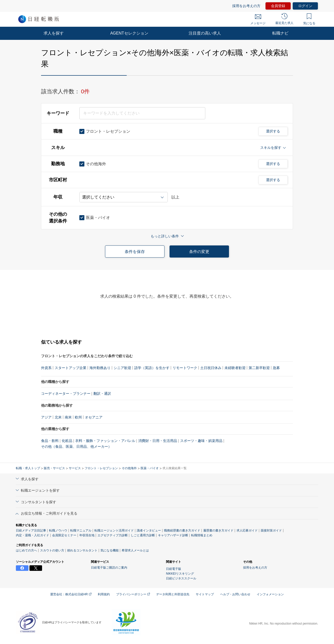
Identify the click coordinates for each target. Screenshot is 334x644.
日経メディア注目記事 (31, 530)
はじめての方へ (26, 550)
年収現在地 (87, 535)
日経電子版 (174, 569)
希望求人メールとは (135, 550)
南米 (68, 417)
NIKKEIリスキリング (180, 574)
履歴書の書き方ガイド (218, 530)
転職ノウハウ (58, 530)
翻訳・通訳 (102, 394)
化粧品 (67, 441)
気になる (309, 19)
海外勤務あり (100, 368)
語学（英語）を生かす (152, 368)
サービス (75, 468)
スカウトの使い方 (52, 550)
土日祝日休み (211, 368)
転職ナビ (280, 33)
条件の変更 (199, 252)
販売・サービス (54, 468)
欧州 (78, 417)
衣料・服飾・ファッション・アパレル (105, 441)
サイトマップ (205, 594)
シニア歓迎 (122, 368)
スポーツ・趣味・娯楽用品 (201, 441)
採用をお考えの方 (246, 6)
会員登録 (278, 6)
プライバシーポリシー (133, 594)
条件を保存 (135, 252)
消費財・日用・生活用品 (158, 441)
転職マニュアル (81, 530)
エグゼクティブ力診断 (113, 535)
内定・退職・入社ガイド (32, 535)
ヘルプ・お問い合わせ (235, 594)
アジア (46, 417)
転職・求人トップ (28, 468)
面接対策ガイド (271, 530)
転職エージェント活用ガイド (114, 530)
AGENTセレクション (129, 33)
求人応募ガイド (247, 530)
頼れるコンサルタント (82, 550)
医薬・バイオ (150, 468)
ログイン (305, 6)
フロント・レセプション (101, 468)
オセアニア (94, 417)
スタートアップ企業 (71, 368)
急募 (276, 368)
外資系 (46, 368)
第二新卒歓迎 (259, 368)
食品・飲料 (50, 441)
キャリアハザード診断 (173, 535)
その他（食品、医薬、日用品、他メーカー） (76, 446)
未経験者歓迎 (235, 368)
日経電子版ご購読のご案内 (109, 568)
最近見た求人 (284, 19)
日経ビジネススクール (181, 578)
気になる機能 (110, 550)
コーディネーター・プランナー (66, 394)
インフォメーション (270, 594)
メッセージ (258, 20)
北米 (58, 417)
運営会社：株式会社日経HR (71, 594)
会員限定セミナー (64, 535)
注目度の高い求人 (205, 33)
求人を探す (54, 33)
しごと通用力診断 (143, 535)
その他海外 (129, 468)
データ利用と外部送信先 (173, 594)
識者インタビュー (149, 530)
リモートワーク (185, 368)
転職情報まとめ (202, 535)
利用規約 (104, 594)
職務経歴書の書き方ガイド (182, 530)
